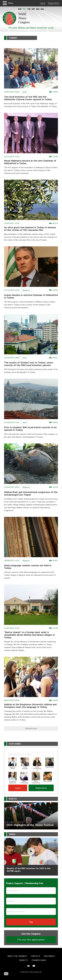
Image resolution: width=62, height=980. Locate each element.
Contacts (35, 956)
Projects (23, 960)
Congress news (39, 960)
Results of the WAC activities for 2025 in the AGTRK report (29, 870)
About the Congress (17, 956)
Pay (31, 922)
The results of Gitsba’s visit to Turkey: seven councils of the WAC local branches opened (29, 364)
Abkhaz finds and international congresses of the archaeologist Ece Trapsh (31, 493)
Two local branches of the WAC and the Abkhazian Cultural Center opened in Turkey (28, 98)
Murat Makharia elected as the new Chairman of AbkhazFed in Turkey (30, 162)
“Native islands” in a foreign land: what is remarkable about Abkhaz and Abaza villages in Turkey (29, 635)
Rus (20, 9)
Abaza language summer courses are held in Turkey (28, 567)
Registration (54, 3)
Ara (42, 9)
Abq (38, 9)
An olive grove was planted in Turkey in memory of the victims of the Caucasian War (30, 229)
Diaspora (26, 290)
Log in (43, 3)
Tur (29, 9)
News (25, 92)
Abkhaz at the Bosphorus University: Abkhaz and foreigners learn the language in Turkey (30, 706)
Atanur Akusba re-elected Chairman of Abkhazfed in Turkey (31, 296)
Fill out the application (31, 940)
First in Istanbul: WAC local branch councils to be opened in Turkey (30, 429)
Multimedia (49, 956)
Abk (33, 9)
